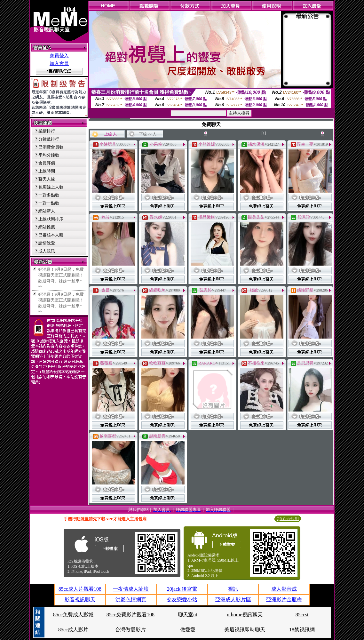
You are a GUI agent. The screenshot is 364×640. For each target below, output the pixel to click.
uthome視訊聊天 (245, 615)
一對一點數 (49, 203)
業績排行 (47, 131)
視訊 (233, 589)
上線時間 (47, 171)
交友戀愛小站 (182, 600)
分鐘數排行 (49, 139)
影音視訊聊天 (80, 600)
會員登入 (59, 56)
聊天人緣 (47, 179)
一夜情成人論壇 (131, 589)
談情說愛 (47, 243)
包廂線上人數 (51, 187)
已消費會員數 (51, 147)
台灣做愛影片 (131, 630)
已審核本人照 (51, 235)
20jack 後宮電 (182, 589)
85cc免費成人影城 (73, 615)
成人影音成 (284, 589)
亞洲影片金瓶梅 (284, 600)
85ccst (302, 615)
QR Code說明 (288, 519)
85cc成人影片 (73, 630)
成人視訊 (47, 251)
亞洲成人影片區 (233, 600)
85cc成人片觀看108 (80, 589)
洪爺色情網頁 (131, 600)
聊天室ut (187, 615)
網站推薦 (47, 227)
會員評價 (47, 163)
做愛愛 (188, 630)
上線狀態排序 (51, 219)
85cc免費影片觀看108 (131, 615)
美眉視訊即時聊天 (245, 630)
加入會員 (59, 63)
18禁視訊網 (302, 630)
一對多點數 (49, 195)
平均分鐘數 (49, 155)
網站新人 (47, 211)
